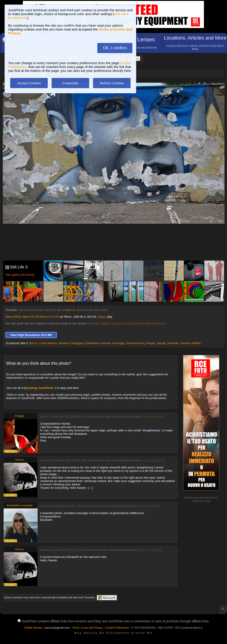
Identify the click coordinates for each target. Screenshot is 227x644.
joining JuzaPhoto (41, 388)
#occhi (127, 323)
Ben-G (33, 343)
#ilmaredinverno (156, 323)
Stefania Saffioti (190, 343)
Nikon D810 (13, 317)
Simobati (173, 343)
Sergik (161, 343)
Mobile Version (33, 628)
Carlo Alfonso (48, 343)
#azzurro (117, 323)
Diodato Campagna (71, 343)
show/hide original (153, 417)
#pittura (105, 323)
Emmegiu (118, 343)
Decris (70, 310)
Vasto (101, 317)
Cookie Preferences (117, 628)
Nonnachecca (135, 343)
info (208, 501)
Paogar (151, 343)
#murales (93, 323)
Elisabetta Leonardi (98, 343)
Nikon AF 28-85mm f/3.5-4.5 (41, 317)
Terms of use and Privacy (87, 628)
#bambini (139, 323)
